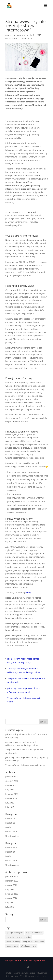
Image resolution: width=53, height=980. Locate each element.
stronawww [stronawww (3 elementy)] (40, 941)
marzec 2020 (11, 798)
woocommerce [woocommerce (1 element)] (12, 946)
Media (8, 827)
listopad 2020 (12, 794)
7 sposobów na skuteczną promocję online (25, 765)
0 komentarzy (25, 38)
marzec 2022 (11, 785)
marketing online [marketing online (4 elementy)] (24, 937)
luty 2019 (10, 807)
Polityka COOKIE (13, 960)
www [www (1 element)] (34, 946)
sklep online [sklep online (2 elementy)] (28, 941)
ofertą (28, 592)
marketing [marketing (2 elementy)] (11, 937)
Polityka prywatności (34, 960)
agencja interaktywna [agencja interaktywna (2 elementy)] (15, 933)
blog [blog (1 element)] (28, 933)
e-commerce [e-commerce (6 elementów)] (37, 933)
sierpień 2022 (12, 781)
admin (25, 35)
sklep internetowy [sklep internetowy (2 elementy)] (13, 941)
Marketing (10, 823)
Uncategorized (12, 836)
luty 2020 (10, 803)
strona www (11, 38)
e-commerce (11, 819)
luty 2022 (10, 790)
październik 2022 (13, 777)
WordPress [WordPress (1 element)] (25, 946)
